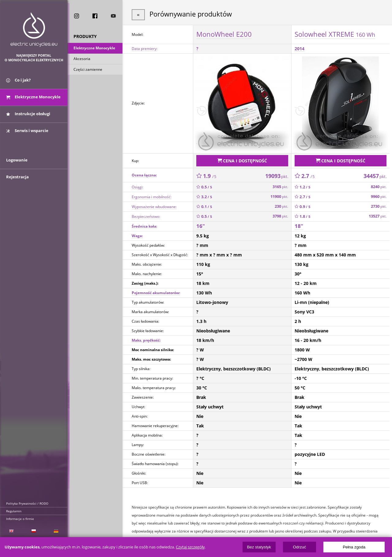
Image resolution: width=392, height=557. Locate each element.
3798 (280, 215)
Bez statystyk (259, 547)
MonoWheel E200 (224, 33)
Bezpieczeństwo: (146, 215)
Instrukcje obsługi (28, 116)
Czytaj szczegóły (190, 547)
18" (299, 225)
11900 (279, 195)
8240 (379, 186)
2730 (379, 205)
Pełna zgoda (354, 547)
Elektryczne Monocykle (94, 49)
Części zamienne (88, 70)
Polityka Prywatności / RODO (27, 503)
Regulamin (14, 511)
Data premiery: (145, 48)
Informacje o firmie (20, 519)
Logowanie (17, 165)
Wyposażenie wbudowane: (154, 205)
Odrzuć (299, 547)
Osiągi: (138, 186)
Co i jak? (18, 82)
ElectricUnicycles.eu (34, 30)
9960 (379, 195)
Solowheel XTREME (335, 33)
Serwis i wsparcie (27, 133)
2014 (300, 48)
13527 (378, 215)
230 (281, 205)
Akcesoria (82, 59)
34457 (375, 174)
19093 (277, 174)
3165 (280, 186)
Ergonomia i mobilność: (152, 195)
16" (201, 225)
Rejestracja (17, 181)
